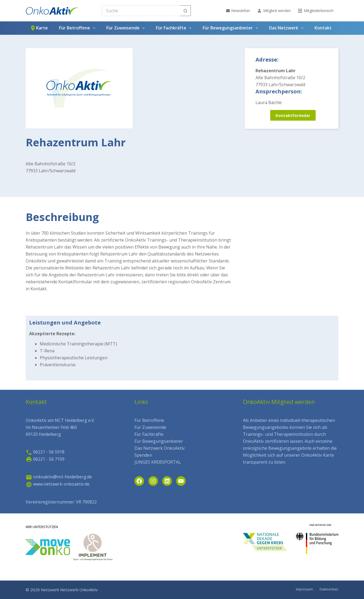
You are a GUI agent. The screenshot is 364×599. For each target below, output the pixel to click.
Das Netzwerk (287, 28)
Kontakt (323, 28)
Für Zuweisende (127, 28)
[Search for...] (141, 11)
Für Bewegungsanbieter (231, 28)
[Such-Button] (185, 11)
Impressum (304, 589)
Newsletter (238, 11)
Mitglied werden (274, 11)
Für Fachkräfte (175, 28)
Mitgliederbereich (315, 11)
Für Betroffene (78, 28)
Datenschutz (329, 589)
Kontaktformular (293, 115)
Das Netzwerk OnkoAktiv (160, 448)
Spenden (143, 455)
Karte (39, 28)
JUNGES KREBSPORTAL (158, 462)
